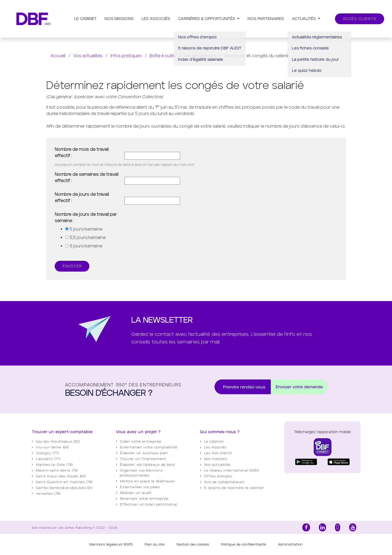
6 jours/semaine (86, 246)
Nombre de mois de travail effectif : (82, 152)
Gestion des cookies (193, 544)
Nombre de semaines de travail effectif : (86, 177)
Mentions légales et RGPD (111, 544)
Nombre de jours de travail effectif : (82, 197)
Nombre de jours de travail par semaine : (86, 217)
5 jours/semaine (86, 229)
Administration (290, 544)
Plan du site (155, 544)
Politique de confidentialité (243, 544)
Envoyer (72, 266)
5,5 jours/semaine (88, 237)
